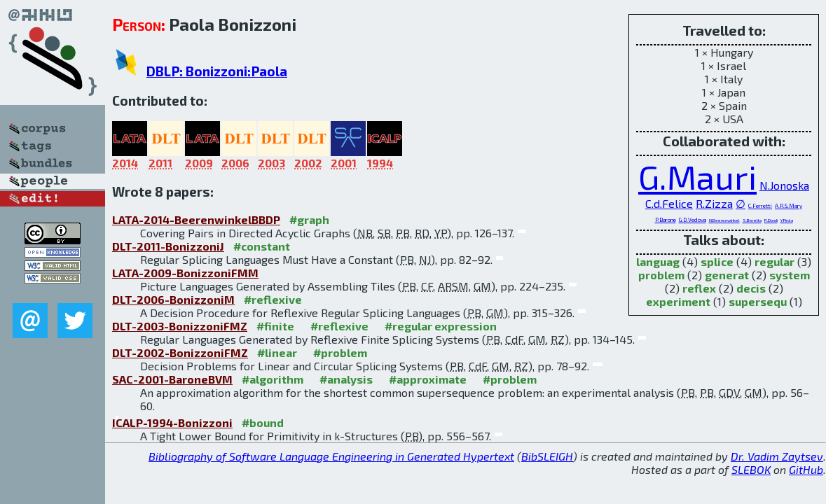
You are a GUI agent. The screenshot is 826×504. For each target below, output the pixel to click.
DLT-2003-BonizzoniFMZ (180, 326)
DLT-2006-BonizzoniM (173, 299)
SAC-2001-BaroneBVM (172, 379)
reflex (699, 288)
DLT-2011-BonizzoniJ (168, 246)
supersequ (758, 301)
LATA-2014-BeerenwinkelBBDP (196, 219)
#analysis (346, 379)
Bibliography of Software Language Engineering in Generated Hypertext (331, 456)
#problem (340, 352)
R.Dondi (771, 220)
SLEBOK (751, 469)
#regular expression (441, 326)
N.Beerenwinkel (724, 220)
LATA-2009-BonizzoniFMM (185, 273)
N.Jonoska (784, 185)
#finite (275, 326)
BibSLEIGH (547, 456)
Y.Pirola (787, 220)
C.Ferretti (760, 206)
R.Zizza (714, 203)
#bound (263, 422)
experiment (678, 301)
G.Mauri (697, 176)
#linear (277, 352)
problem (661, 275)
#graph (309, 219)
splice (717, 261)
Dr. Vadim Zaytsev (777, 456)
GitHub (806, 469)
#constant (262, 246)
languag (658, 261)
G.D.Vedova (693, 220)
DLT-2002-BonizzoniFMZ (180, 352)
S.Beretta (752, 220)
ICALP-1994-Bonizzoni (172, 422)
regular (775, 261)
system (790, 275)
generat (727, 275)
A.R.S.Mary (789, 206)
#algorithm (273, 379)
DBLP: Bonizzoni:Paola (217, 71)
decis (751, 288)
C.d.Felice (669, 203)
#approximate (428, 379)
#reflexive (273, 299)
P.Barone (666, 220)
